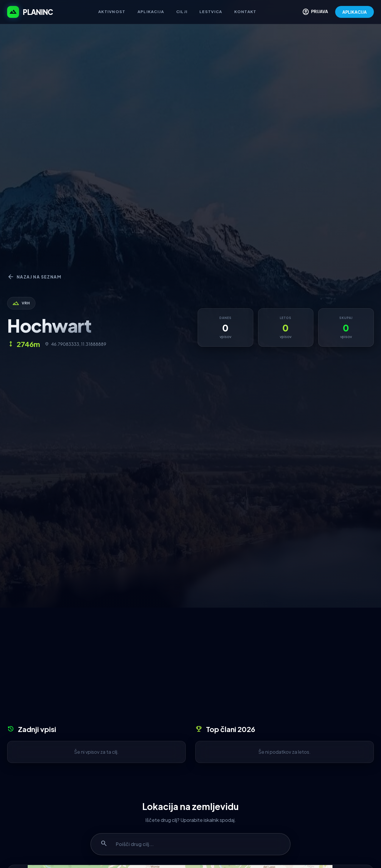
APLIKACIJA (355, 12)
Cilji (182, 12)
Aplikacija (151, 12)
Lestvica (211, 12)
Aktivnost (112, 12)
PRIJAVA (315, 12)
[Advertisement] (190, 668)
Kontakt (245, 12)
